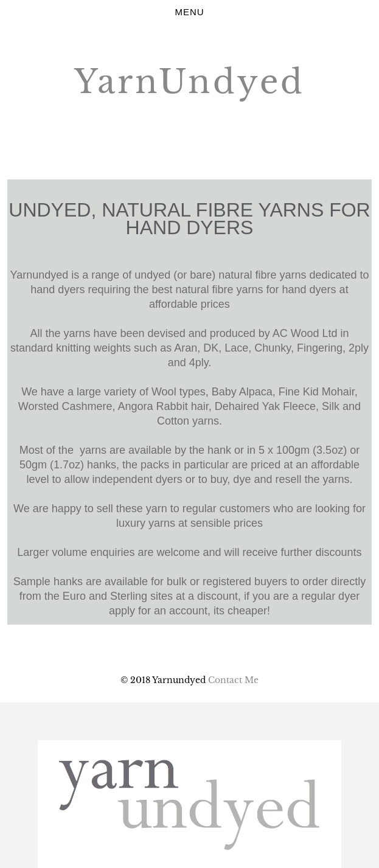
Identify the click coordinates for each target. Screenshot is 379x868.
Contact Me (233, 680)
